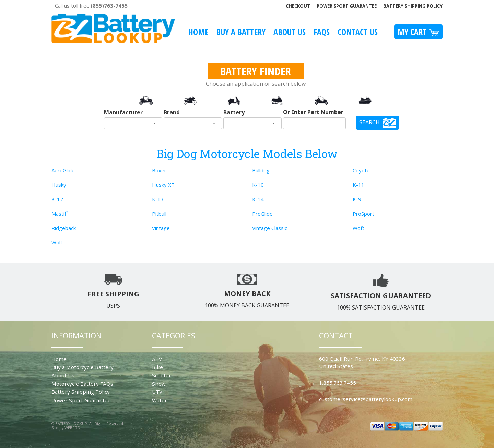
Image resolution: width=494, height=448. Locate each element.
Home (198, 32)
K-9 (357, 199)
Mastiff (60, 214)
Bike (157, 367)
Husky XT (163, 185)
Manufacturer (123, 112)
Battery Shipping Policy (413, 6)
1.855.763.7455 (338, 383)
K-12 (57, 199)
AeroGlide (63, 170)
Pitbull (159, 214)
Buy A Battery (241, 32)
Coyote (361, 170)
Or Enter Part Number (313, 112)
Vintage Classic (270, 228)
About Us (290, 32)
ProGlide (262, 214)
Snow (159, 384)
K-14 (258, 199)
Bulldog (261, 170)
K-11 (358, 185)
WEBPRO (72, 428)
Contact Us (358, 32)
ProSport (363, 214)
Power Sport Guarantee (347, 6)
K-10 (258, 185)
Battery (234, 112)
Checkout (298, 6)
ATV (157, 359)
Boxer (159, 170)
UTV (157, 392)
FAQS (322, 32)
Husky (59, 185)
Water (160, 400)
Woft (358, 228)
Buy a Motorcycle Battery (83, 367)
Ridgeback (64, 228)
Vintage (161, 228)
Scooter (162, 375)
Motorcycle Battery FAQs (82, 384)
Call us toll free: (91, 5)
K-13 (158, 199)
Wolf (57, 242)
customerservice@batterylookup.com (366, 399)
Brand (172, 112)
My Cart (418, 32)
